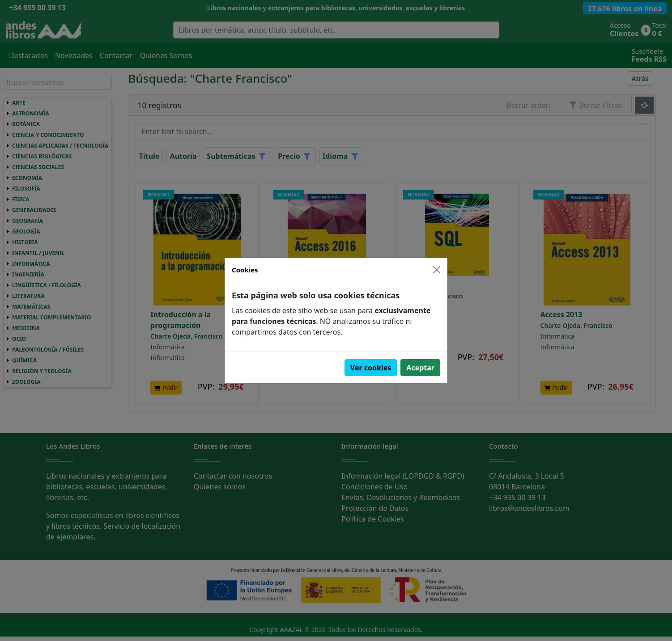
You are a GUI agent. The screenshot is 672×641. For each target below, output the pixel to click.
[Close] (437, 270)
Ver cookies (371, 368)
